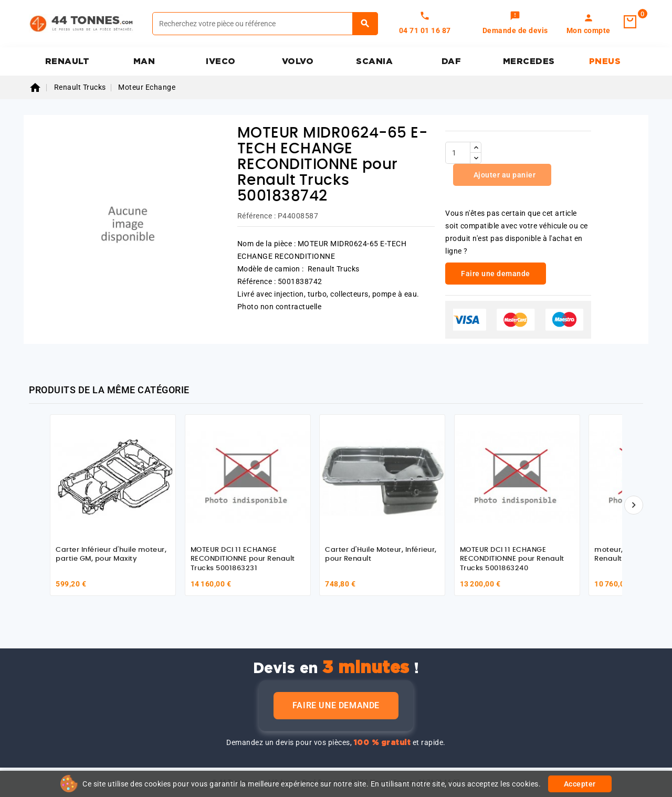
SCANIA (374, 61)
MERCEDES (529, 61)
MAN (144, 61)
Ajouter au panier (503, 175)
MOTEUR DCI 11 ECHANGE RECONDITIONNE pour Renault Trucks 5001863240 (512, 559)
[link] (515, 24)
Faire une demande (336, 705)
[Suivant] (634, 505)
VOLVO (298, 61)
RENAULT (67, 61)
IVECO (221, 61)
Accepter (580, 784)
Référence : (257, 216)
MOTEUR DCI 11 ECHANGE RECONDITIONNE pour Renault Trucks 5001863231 (243, 559)
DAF (451, 61)
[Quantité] (458, 153)
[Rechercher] (265, 24)
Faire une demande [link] (496, 274)
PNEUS (605, 61)
